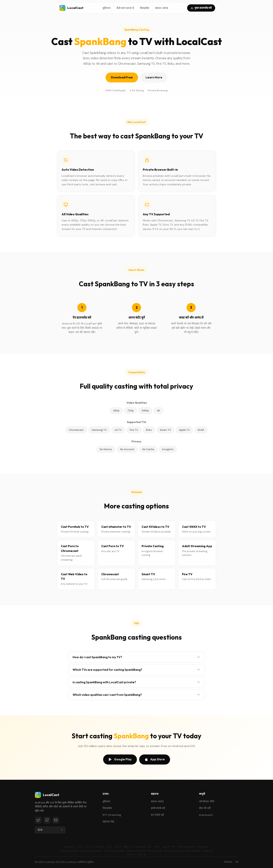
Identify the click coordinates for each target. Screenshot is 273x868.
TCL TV (109, 847)
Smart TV (131, 855)
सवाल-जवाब (162, 8)
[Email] (56, 820)
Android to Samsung (69, 851)
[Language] (50, 830)
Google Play (120, 759)
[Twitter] (38, 820)
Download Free (122, 77)
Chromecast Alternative (91, 851)
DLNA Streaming (193, 851)
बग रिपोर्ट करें (157, 815)
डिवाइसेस (144, 8)
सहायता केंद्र (108, 822)
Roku (150, 847)
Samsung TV (70, 847)
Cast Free (142, 855)
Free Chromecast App (174, 851)
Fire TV (157, 847)
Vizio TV (118, 847)
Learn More (154, 77)
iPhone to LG (203, 847)
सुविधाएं (107, 8)
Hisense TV (99, 847)
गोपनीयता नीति (207, 801)
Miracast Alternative (136, 851)
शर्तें (237, 862)
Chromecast (140, 847)
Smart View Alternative (115, 851)
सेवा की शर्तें (205, 808)
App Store (155, 759)
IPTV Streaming (112, 815)
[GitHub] (47, 820)
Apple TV (166, 847)
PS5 (174, 847)
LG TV (81, 847)
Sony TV (89, 847)
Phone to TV (208, 851)
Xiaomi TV (128, 847)
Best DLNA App (155, 851)
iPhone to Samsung (186, 847)
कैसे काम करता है (125, 8)
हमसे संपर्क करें (158, 808)
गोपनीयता (228, 862)
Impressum (206, 815)
